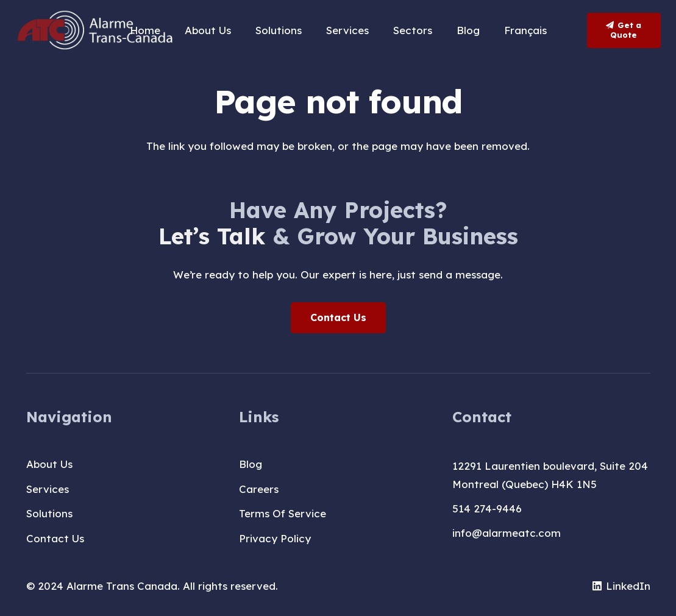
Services (48, 489)
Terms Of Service (283, 513)
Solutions (49, 513)
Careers (259, 489)
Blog (251, 464)
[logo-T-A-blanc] (96, 30)
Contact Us (55, 538)
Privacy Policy (275, 538)
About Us (49, 464)
